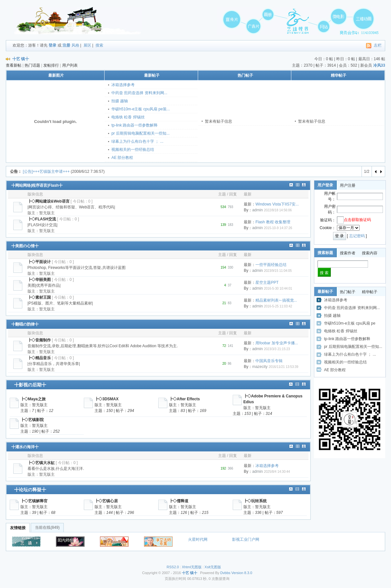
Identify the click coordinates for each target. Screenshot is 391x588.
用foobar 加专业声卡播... (277, 343)
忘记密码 (357, 236)
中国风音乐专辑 (269, 361)
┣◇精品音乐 (39, 358)
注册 (66, 45)
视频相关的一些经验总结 (133, 150)
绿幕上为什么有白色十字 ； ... (137, 141)
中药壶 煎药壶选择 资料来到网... (139, 93)
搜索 (99, 45)
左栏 (378, 45)
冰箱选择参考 (123, 85)
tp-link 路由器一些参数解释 (134, 125)
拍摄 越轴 (120, 101)
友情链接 (18, 528)
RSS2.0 (173, 567)
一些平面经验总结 (271, 265)
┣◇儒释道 (179, 501)
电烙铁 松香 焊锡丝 (128, 117)
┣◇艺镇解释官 (34, 501)
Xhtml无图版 (192, 567)
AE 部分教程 (122, 158)
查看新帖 (14, 65)
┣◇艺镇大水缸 (41, 463)
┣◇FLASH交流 (42, 219)
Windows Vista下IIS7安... (277, 204)
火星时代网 (198, 539)
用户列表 (70, 65)
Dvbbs (225, 573)
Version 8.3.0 (242, 573)
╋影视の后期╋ (30, 385)
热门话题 (32, 65)
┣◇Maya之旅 (33, 399)
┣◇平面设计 (39, 262)
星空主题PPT (267, 283)
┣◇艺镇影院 (32, 420)
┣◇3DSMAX (106, 399)
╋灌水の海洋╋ (25, 447)
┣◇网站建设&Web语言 (49, 201)
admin (257, 210)
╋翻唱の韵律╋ (25, 324)
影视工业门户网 (246, 539)
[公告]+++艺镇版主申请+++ (46, 172)
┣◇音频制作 (39, 340)
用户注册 (348, 185)
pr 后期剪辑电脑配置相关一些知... (140, 133)
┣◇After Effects (184, 399)
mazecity (260, 367)
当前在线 (47, 527)
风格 (75, 45)
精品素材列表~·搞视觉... (276, 300)
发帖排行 (51, 65)
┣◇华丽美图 (39, 280)
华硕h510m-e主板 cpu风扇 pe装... (141, 109)
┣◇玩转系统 (255, 501)
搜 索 (324, 273)
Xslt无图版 (213, 567)
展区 (87, 45)
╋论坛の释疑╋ (30, 490)
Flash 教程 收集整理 (273, 222)
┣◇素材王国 (39, 297)
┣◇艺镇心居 (106, 501)
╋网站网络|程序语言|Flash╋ (37, 185)
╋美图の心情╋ (25, 246)
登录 (52, 45)
